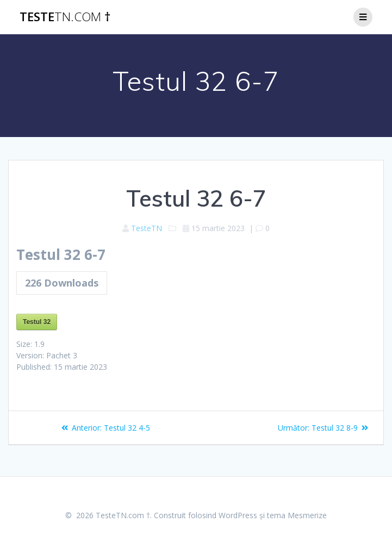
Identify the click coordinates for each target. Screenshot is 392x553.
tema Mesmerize (297, 515)
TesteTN (147, 228)
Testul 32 (37, 322)
